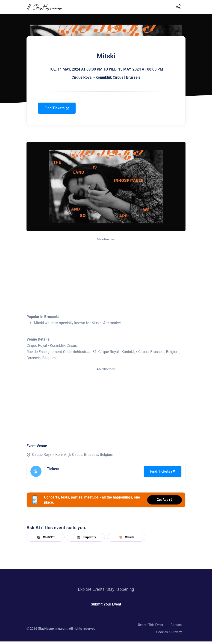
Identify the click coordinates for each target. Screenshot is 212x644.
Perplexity (86, 537)
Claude (126, 537)
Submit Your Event (106, 604)
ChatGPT (45, 537)
